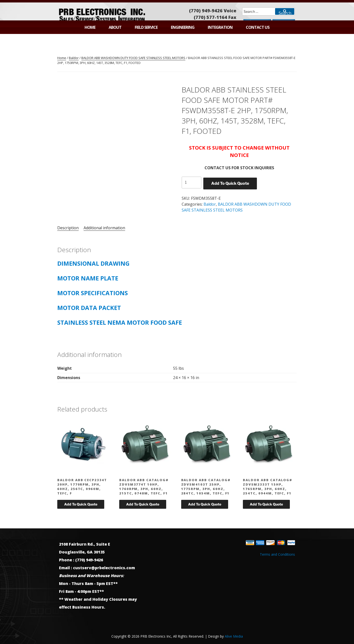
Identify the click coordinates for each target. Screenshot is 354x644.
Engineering (183, 27)
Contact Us (258, 27)
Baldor (74, 58)
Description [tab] (68, 228)
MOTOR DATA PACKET (89, 308)
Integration (220, 27)
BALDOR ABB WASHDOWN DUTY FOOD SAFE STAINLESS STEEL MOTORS (133, 58)
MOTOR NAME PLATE (88, 278)
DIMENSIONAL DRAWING (93, 263)
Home (90, 27)
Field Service (146, 27)
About (115, 27)
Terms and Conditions (277, 554)
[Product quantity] (192, 183)
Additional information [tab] (104, 228)
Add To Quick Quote (230, 183)
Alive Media (234, 636)
